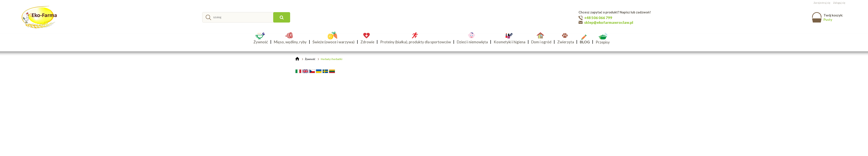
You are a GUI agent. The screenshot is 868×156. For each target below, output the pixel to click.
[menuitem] (262, 42)
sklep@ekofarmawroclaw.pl (609, 22)
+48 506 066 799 (598, 18)
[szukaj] (282, 17)
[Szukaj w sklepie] (238, 17)
